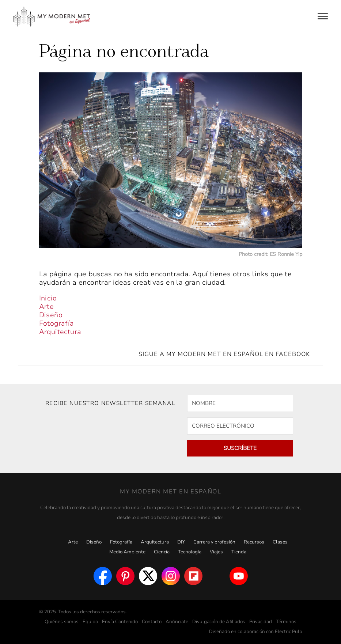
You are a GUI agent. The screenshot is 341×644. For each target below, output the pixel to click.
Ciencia (162, 552)
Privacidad (261, 622)
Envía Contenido (120, 622)
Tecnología (190, 552)
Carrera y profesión (214, 542)
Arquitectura (60, 332)
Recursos (254, 542)
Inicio (48, 298)
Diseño (51, 315)
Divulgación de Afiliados (219, 622)
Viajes (216, 552)
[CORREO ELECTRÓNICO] (240, 426)
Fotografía (57, 323)
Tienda (239, 552)
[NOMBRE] (240, 403)
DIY (181, 542)
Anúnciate (177, 622)
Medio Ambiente (127, 552)
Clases (280, 542)
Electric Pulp (289, 632)
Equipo (90, 622)
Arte (47, 307)
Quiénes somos (62, 622)
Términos (286, 622)
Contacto (152, 622)
